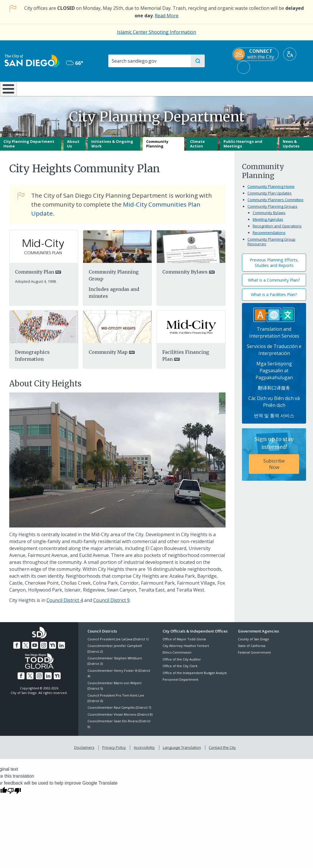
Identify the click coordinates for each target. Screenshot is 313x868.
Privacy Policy (115, 751)
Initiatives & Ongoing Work (112, 148)
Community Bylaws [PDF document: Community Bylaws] (185, 276)
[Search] (149, 61)
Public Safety (236, 88)
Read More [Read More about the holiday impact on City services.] (167, 16)
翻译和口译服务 (274, 392)
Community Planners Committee (275, 204)
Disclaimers (85, 751)
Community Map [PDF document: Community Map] (108, 356)
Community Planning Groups (272, 211)
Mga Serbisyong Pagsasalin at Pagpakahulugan (274, 375)
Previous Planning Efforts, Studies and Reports (274, 267)
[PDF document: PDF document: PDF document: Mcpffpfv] (191, 330)
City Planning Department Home (29, 148)
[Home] (9, 91)
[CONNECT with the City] (256, 54)
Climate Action (197, 148)
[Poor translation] (14, 794)
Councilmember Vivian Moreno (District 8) (120, 718)
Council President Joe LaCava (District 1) (118, 643)
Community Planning (157, 148)
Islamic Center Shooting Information (156, 32)
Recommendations (269, 237)
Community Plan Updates (270, 197)
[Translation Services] (274, 319)
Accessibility (144, 751)
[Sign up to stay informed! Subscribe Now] (274, 459)
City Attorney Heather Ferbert (186, 650)
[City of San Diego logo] (32, 61)
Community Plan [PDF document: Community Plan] (35, 276)
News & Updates (291, 148)
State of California (252, 650)
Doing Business (136, 88)
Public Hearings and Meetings (243, 148)
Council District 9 (111, 605)
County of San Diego (254, 643)
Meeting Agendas (268, 224)
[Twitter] (26, 649)
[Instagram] (43, 649)
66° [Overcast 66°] (75, 63)
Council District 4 (65, 605)
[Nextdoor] (52, 649)
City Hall (287, 88)
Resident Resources (90, 88)
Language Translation (181, 751)
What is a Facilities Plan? (274, 299)
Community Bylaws (269, 217)
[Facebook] (18, 649)
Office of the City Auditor (182, 663)
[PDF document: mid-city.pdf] (44, 250)
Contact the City (221, 751)
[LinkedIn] (60, 649)
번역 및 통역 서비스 (274, 420)
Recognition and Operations (277, 230)
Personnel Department (180, 683)
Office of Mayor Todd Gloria (184, 643)
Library (184, 88)
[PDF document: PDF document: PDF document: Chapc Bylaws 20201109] (191, 250)
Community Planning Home (271, 191)
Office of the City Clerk (180, 670)
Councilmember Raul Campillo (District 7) (119, 712)
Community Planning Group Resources (271, 246)
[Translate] (290, 54)
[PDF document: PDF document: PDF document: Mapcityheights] (117, 330)
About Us (73, 148)
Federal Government (254, 657)
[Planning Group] (117, 250)
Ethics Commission (177, 657)
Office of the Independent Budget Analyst (195, 677)
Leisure (42, 88)
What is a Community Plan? (274, 284)
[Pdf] (44, 330)
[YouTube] (35, 649)
